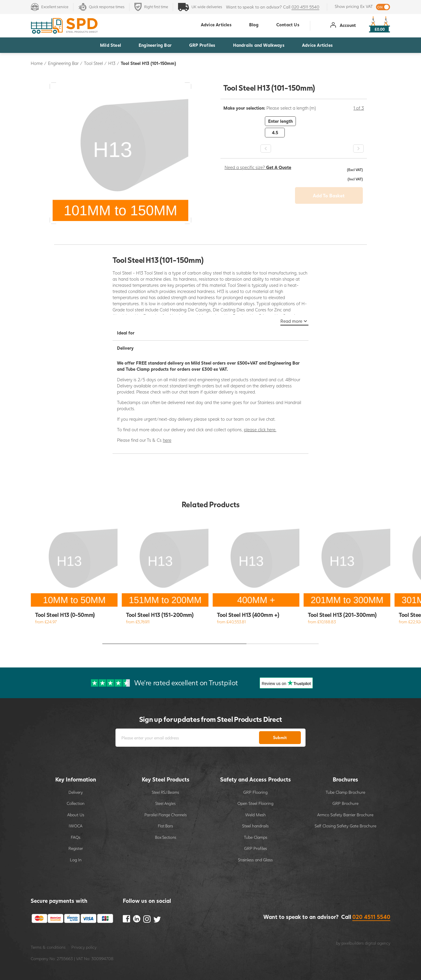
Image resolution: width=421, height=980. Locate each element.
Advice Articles (317, 45)
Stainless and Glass (255, 860)
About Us (76, 815)
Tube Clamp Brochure (345, 792)
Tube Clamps (256, 837)
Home (37, 63)
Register (76, 848)
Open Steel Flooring (255, 803)
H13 (112, 63)
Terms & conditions (48, 947)
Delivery (76, 792)
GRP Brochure (345, 803)
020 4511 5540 (305, 7)
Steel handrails (255, 826)
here (167, 440)
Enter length (280, 121)
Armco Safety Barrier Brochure (345, 815)
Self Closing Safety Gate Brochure (345, 826)
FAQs (76, 837)
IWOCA (76, 826)
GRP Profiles (202, 45)
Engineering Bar (155, 45)
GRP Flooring (255, 792)
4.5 (275, 132)
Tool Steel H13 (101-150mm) (148, 63)
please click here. (260, 429)
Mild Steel (111, 45)
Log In (76, 860)
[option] (294, 127)
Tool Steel (93, 63)
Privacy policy (84, 947)
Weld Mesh (256, 815)
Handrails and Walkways (259, 45)
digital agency (378, 943)
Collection (76, 803)
